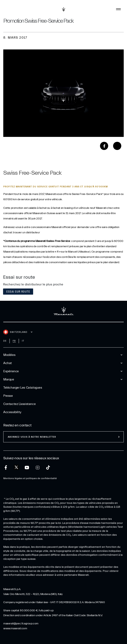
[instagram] (38, 468)
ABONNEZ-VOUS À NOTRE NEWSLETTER (32, 437)
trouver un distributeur (26, 233)
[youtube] (27, 468)
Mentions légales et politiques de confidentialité (30, 478)
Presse (8, 396)
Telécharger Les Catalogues (23, 388)
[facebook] (6, 468)
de (5, 341)
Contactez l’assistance (19, 404)
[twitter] (16, 467)
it (23, 341)
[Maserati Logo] (64, 9)
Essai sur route (18, 291)
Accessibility (12, 412)
